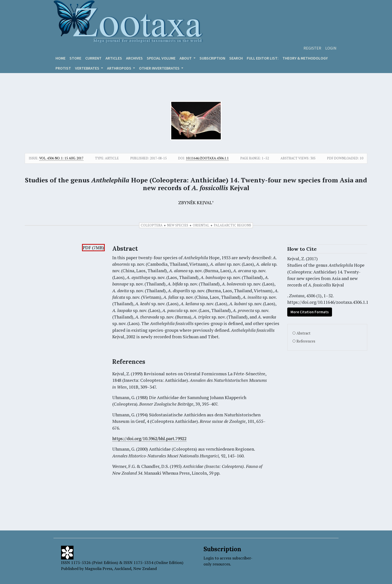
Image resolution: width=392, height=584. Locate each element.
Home (60, 58)
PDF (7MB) (93, 248)
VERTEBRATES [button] (87, 68)
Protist (63, 68)
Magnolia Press (98, 568)
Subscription (212, 58)
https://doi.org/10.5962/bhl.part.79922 (149, 439)
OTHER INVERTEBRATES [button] (160, 68)
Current (93, 58)
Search (236, 58)
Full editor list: (263, 58)
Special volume (161, 58)
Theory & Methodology (305, 58)
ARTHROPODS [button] (119, 68)
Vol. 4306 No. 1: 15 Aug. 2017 (61, 158)
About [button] (186, 58)
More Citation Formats (310, 312)
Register (312, 48)
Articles (114, 58)
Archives (134, 58)
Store (75, 58)
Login (331, 48)
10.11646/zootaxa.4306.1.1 (207, 158)
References (306, 341)
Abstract (303, 333)
